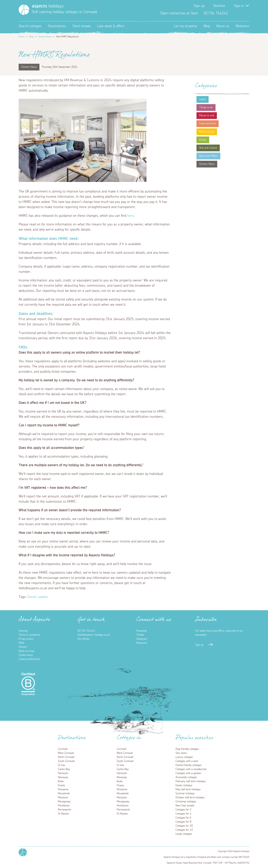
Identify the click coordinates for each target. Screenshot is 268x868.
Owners (23, 647)
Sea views (181, 753)
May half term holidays (188, 789)
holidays (48, 6)
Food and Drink (208, 124)
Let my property (186, 26)
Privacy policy (26, 639)
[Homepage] (24, 10)
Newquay (63, 777)
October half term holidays (190, 798)
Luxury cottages (184, 757)
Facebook (234, 13)
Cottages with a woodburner (191, 769)
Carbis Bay (64, 769)
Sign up (199, 6)
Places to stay (207, 132)
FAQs (22, 643)
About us (223, 26)
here (131, 216)
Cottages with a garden (188, 773)
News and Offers (208, 156)
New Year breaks (185, 806)
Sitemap (23, 631)
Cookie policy (26, 655)
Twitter (240, 13)
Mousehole (64, 794)
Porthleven (64, 806)
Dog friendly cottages (187, 749)
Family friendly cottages (189, 765)
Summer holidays (185, 794)
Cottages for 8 (183, 822)
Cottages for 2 (183, 810)
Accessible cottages (186, 777)
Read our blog (26, 651)
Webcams (242, 26)
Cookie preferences (29, 659)
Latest (203, 99)
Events (203, 140)
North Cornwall (66, 757)
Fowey (61, 785)
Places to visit (207, 116)
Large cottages (184, 834)
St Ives (62, 765)
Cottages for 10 (184, 826)
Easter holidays (184, 785)
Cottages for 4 (183, 814)
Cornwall (63, 749)
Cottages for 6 (183, 818)
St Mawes (63, 814)
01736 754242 (86, 631)
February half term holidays (191, 781)
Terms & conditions (29, 635)
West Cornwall (66, 753)
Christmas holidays (186, 802)
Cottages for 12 (184, 830)
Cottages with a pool (187, 761)
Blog (207, 26)
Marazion (63, 798)
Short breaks (82, 26)
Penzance (63, 789)
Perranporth (65, 810)
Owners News (45, 37)
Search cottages (30, 26)
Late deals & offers (111, 26)
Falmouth (63, 773)
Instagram (246, 13)
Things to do (206, 107)
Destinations (57, 26)
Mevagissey (64, 802)
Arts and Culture (208, 148)
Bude (61, 781)
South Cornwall (66, 761)
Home (22, 37)
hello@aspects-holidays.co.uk (94, 635)
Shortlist (219, 6)
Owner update (38, 597)
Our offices (83, 639)
